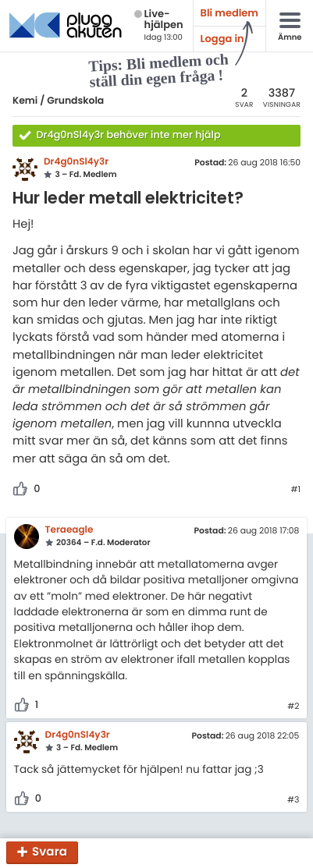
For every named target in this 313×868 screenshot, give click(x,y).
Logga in (222, 39)
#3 (293, 800)
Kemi (25, 101)
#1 (295, 490)
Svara (50, 853)
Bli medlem (229, 13)
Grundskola (75, 101)
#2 (293, 707)
